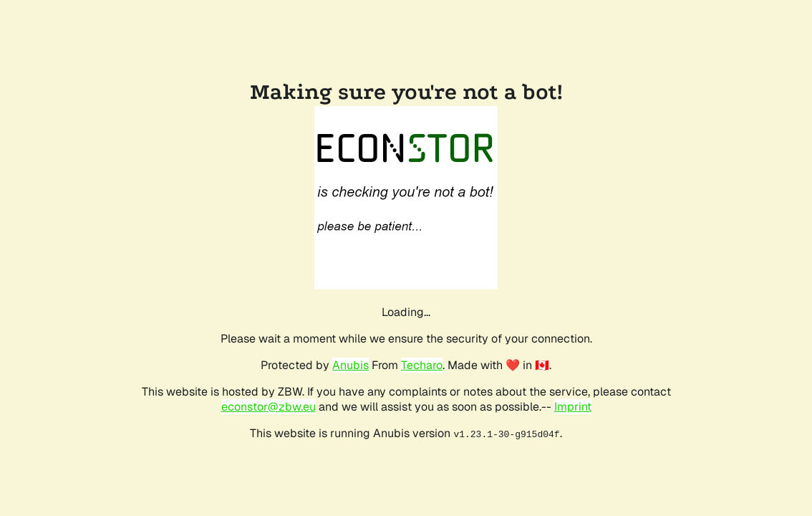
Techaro (422, 365)
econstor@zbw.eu (269, 407)
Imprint (573, 407)
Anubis (351, 365)
